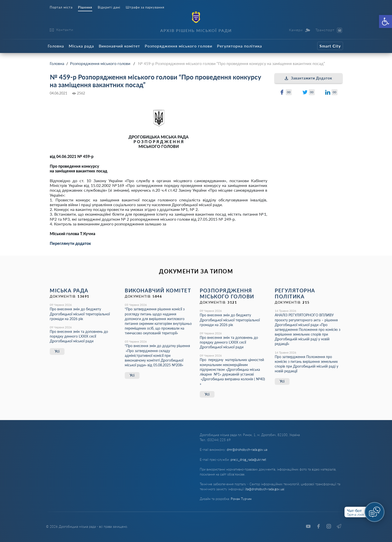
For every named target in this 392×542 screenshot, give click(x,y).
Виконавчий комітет (119, 46)
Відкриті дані (109, 7)
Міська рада (81, 46)
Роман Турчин (241, 499)
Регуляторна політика (239, 46)
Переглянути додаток (70, 243)
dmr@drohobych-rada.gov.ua (247, 450)
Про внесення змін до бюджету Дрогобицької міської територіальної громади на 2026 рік (80, 314)
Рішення (85, 7)
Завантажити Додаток (308, 78)
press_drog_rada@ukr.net (248, 460)
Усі (57, 351)
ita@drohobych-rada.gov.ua (265, 489)
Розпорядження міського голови (178, 46)
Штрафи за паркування (145, 7)
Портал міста (61, 7)
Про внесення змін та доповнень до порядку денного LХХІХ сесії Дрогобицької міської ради (79, 336)
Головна (56, 46)
